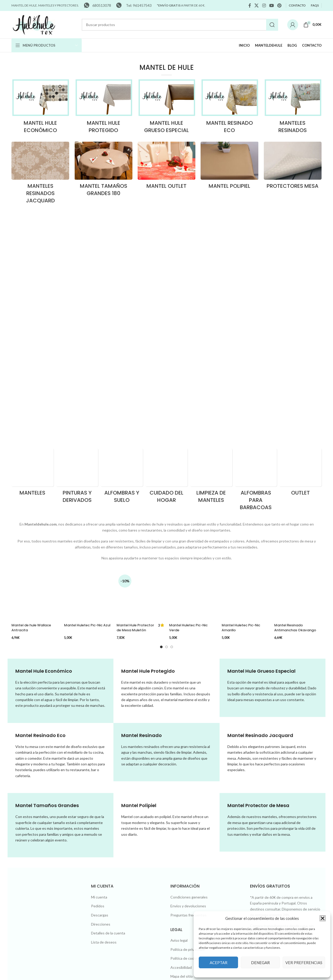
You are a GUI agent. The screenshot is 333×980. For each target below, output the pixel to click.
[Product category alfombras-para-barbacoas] (256, 270)
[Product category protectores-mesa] (293, 167)
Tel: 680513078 (190, 839)
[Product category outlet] (300, 263)
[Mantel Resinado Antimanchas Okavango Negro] (298, 369)
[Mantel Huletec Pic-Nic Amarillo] (245, 367)
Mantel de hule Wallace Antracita (34, 440)
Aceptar (219, 963)
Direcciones (101, 735)
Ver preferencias (304, 963)
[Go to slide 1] (161, 458)
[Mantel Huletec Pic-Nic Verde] (193, 367)
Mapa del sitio (182, 787)
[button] (323, 918)
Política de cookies (185, 769)
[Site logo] (34, 24)
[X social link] (257, 5)
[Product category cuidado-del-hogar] (166, 266)
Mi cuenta (99, 708)
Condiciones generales (189, 708)
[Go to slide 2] (166, 458)
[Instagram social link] (264, 5)
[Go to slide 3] (172, 458)
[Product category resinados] (293, 108)
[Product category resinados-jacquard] (40, 174)
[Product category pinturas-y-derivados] (77, 266)
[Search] (180, 25)
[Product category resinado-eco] (229, 108)
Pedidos (98, 717)
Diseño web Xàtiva (83, 907)
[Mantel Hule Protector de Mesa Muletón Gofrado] (140, 367)
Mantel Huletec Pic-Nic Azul (85, 379)
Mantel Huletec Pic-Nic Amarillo (243, 379)
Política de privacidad (187, 760)
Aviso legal (179, 751)
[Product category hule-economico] (40, 108)
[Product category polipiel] (229, 167)
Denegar (260, 963)
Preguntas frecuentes (188, 726)
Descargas (100, 726)
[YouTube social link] (271, 5)
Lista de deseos (104, 753)
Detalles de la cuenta (108, 744)
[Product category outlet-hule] (166, 167)
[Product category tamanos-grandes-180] (103, 171)
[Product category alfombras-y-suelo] (122, 266)
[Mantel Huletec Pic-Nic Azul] (88, 367)
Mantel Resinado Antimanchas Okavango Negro (297, 387)
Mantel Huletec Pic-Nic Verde (190, 379)
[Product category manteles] (33, 263)
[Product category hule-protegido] (103, 108)
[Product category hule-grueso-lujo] (166, 108)
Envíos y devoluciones (188, 717)
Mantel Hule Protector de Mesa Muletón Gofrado (134, 382)
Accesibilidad (181, 778)
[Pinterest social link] (280, 5)
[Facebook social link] (250, 5)
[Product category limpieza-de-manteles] (211, 266)
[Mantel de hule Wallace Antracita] (35, 397)
